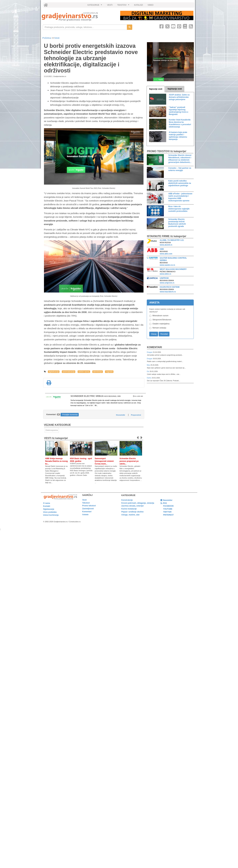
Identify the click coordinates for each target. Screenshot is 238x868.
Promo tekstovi (89, 506)
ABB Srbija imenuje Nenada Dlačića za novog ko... (56, 461)
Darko (149, 378)
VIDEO (150, 5)
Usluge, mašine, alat (130, 515)
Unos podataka (50, 512)
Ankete (85, 515)
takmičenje (98, 372)
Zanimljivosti (88, 509)
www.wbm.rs (165, 274)
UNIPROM (164, 278)
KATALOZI (138, 5)
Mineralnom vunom (160, 316)
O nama (47, 503)
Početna (47, 38)
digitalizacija (54, 372)
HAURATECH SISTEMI (170, 287)
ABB (162, 249)
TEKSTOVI (124, 6)
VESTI (110, 5)
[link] (79, 16)
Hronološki (120, 415)
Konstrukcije (127, 500)
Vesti (57, 38)
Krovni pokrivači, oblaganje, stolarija (138, 503)
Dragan (150, 352)
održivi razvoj (84, 372)
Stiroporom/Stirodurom (162, 320)
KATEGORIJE (95, 6)
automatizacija (69, 372)
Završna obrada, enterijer (133, 506)
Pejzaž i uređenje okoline (133, 512)
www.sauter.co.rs (167, 265)
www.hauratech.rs (168, 292)
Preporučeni (136, 415)
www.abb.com (166, 254)
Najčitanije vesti (175, 89)
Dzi (148, 371)
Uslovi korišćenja (51, 515)
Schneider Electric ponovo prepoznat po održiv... (129, 461)
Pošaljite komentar (70, 415)
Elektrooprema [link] (52, 430)
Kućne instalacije (129, 509)
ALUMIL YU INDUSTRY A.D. (172, 240)
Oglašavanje (49, 509)
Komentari (154, 347)
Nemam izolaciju (159, 328)
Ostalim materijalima (161, 324)
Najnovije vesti (156, 89)
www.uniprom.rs (167, 283)
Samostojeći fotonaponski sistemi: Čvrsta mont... (104, 461)
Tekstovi (86, 503)
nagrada (109, 372)
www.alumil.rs (166, 245)
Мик (149, 365)
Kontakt (47, 506)
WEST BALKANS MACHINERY (173, 269)
